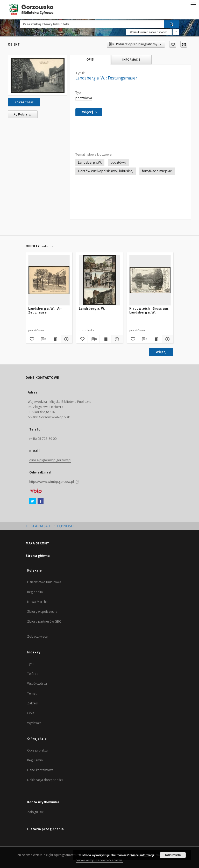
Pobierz (21, 114)
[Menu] (193, 4)
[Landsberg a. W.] (99, 280)
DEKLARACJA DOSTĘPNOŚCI (50, 526)
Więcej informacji (142, 855)
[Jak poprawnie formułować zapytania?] (176, 32)
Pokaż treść (24, 102)
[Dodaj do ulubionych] (173, 44)
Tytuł (31, 664)
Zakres (32, 703)
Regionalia (35, 592)
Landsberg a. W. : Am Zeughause (45, 310)
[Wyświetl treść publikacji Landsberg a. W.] (105, 339)
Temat (32, 693)
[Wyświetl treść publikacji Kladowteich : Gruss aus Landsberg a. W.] (156, 339)
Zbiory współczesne (42, 612)
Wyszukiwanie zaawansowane (149, 32)
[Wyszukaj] (172, 24)
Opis (31, 713)
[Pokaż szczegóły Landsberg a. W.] (116, 339)
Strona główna (38, 556)
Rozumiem (173, 855)
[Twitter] (33, 501)
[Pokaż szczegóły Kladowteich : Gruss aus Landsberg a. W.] (167, 339)
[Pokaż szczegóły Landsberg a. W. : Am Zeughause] (66, 339)
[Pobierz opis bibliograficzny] (43, 339)
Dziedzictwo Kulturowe (44, 582)
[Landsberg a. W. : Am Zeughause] (49, 280)
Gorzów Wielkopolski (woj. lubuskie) (106, 171)
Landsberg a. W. (92, 308)
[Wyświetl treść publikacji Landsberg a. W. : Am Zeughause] (55, 339)
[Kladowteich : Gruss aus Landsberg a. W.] (150, 280)
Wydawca (34, 723)
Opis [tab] (90, 60)
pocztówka (84, 98)
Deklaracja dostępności (45, 780)
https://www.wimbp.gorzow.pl (54, 482)
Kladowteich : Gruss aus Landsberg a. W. (149, 310)
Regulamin (35, 760)
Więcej (161, 352)
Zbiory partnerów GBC (44, 621)
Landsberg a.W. (90, 162)
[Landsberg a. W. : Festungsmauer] (38, 75)
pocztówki (118, 162)
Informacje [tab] (131, 59)
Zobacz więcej (38, 636)
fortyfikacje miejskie (157, 171)
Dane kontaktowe (40, 770)
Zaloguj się (35, 812)
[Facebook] (41, 501)
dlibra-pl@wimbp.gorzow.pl (50, 460)
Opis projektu (38, 750)
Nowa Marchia (38, 602)
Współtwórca (37, 684)
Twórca (33, 674)
